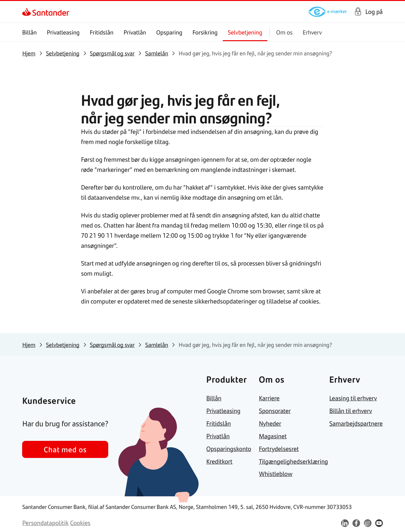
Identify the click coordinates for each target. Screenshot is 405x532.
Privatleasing (63, 32)
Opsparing (169, 32)
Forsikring (205, 32)
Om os (284, 32)
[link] (28, 12)
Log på (374, 12)
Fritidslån (102, 32)
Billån (29, 32)
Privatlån (135, 32)
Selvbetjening (245, 32)
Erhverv (312, 32)
